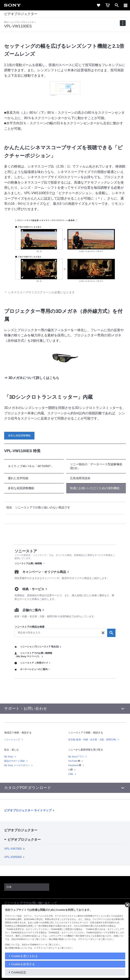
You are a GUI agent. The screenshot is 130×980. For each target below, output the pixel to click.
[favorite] (98, 5)
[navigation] (123, 23)
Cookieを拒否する (23, 964)
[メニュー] (126, 5)
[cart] (108, 5)
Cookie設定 (19, 972)
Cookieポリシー (37, 945)
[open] (117, 5)
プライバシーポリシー (47, 948)
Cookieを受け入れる (25, 956)
